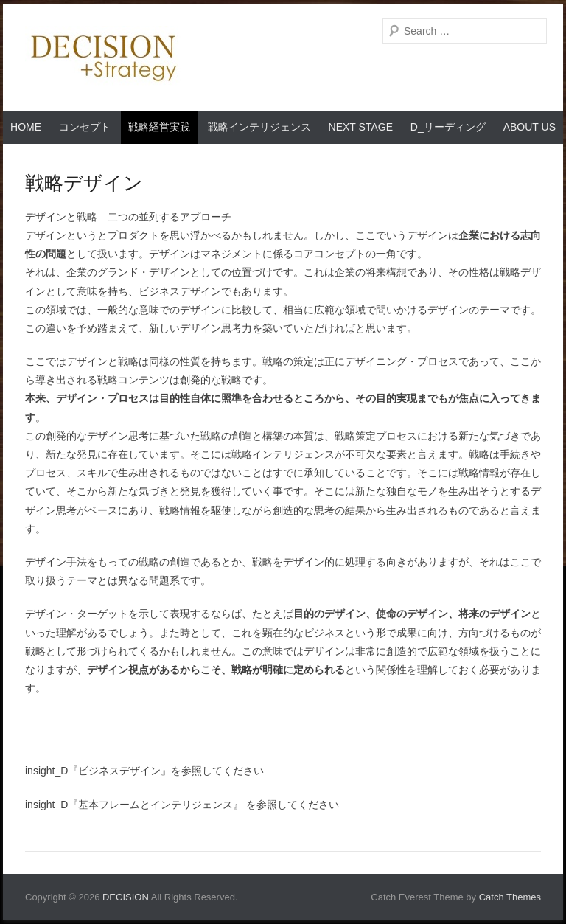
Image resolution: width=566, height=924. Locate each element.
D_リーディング (448, 127)
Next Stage (361, 127)
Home (26, 127)
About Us (530, 127)
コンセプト (85, 127)
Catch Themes (510, 897)
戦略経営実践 (159, 127)
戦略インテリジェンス (259, 127)
